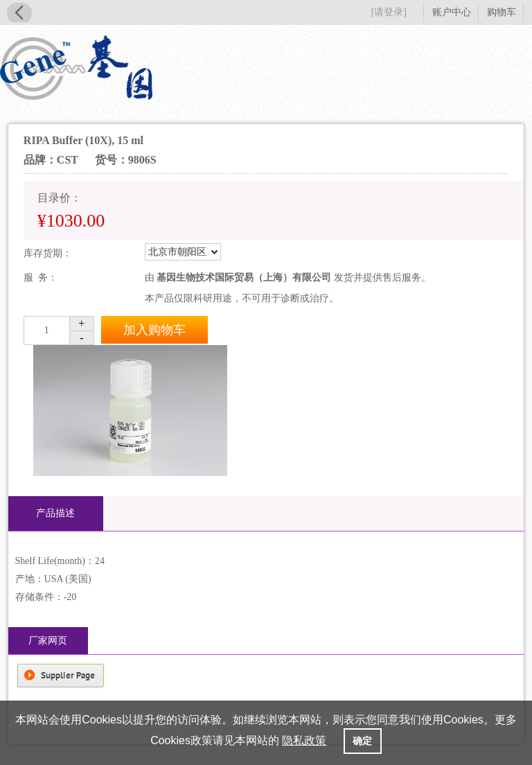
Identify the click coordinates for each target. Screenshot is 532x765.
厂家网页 (48, 641)
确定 (362, 741)
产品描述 (55, 513)
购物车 (502, 12)
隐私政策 (304, 740)
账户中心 (452, 12)
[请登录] (389, 12)
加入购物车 (154, 330)
